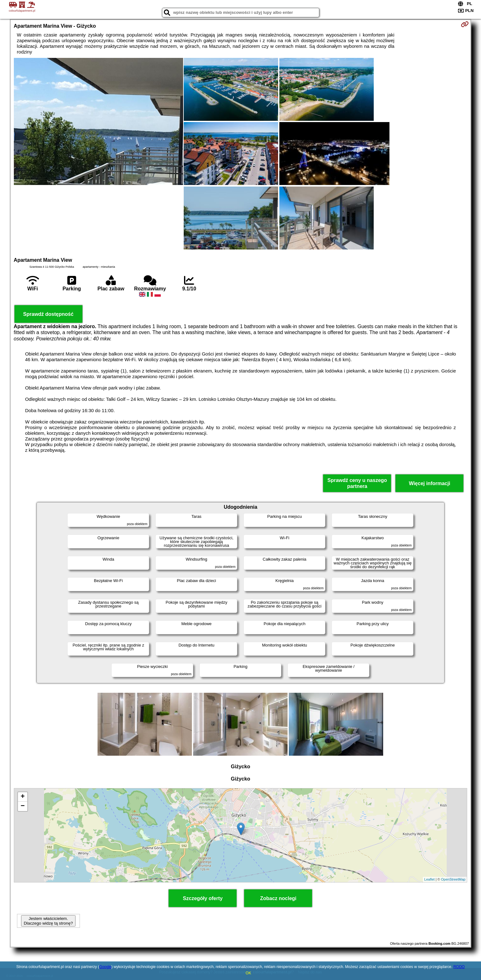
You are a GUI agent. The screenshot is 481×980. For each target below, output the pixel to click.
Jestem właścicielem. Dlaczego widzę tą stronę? (48, 921)
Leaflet (430, 879)
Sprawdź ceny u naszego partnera (357, 483)
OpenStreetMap (453, 879)
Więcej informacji (430, 483)
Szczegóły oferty (203, 898)
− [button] (22, 806)
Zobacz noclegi (278, 898)
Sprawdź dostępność (48, 314)
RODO (459, 967)
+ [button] (22, 797)
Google (105, 967)
